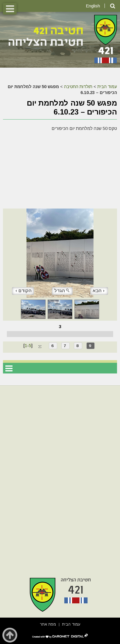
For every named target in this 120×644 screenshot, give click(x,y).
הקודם (24, 291)
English (93, 6)
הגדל (62, 291)
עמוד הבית (107, 87)
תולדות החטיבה (78, 87)
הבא (99, 291)
